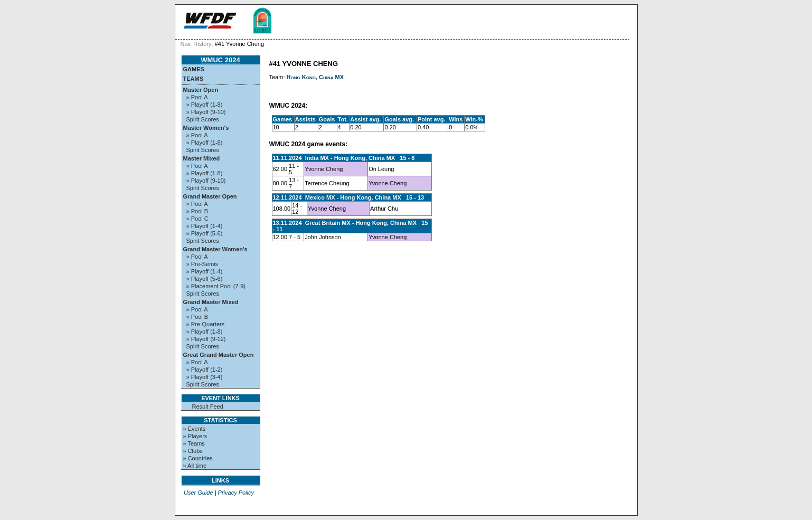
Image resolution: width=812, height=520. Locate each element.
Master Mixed (202, 158)
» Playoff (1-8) (205, 105)
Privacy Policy (236, 493)
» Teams (194, 443)
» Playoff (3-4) (205, 377)
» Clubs (193, 451)
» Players (195, 436)
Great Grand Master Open (219, 355)
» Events (195, 429)
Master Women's (206, 128)
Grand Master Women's (215, 249)
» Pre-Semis (202, 264)
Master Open (201, 90)
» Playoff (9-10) (206, 112)
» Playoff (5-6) (205, 233)
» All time (195, 466)
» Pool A (197, 97)
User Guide (199, 493)
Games (194, 69)
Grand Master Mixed (211, 302)
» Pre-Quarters (206, 324)
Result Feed (208, 406)
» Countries (198, 458)
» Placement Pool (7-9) (216, 286)
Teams (193, 79)
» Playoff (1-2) (205, 370)
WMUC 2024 (220, 60)
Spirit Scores (203, 119)
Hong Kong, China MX (315, 77)
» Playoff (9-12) (206, 339)
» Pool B (197, 211)
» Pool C (197, 219)
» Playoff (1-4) (205, 226)
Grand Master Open (210, 196)
